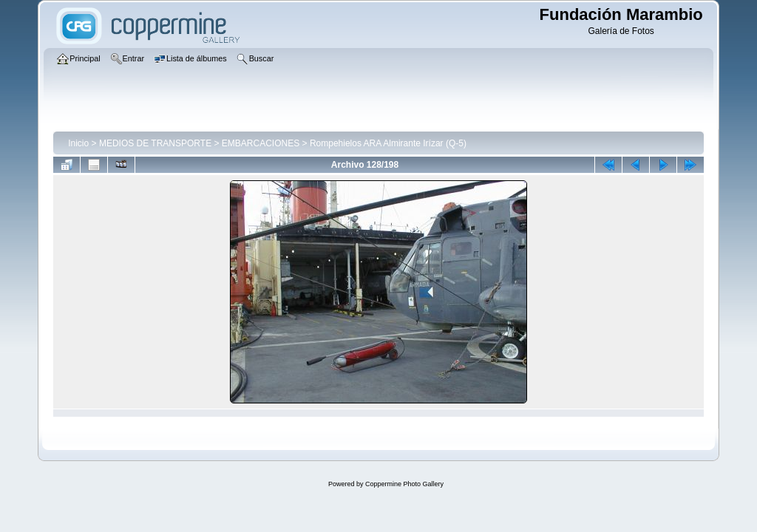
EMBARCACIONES (261, 143)
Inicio (78, 143)
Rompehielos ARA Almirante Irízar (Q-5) (388, 143)
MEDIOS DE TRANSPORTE (155, 143)
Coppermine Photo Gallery (404, 484)
